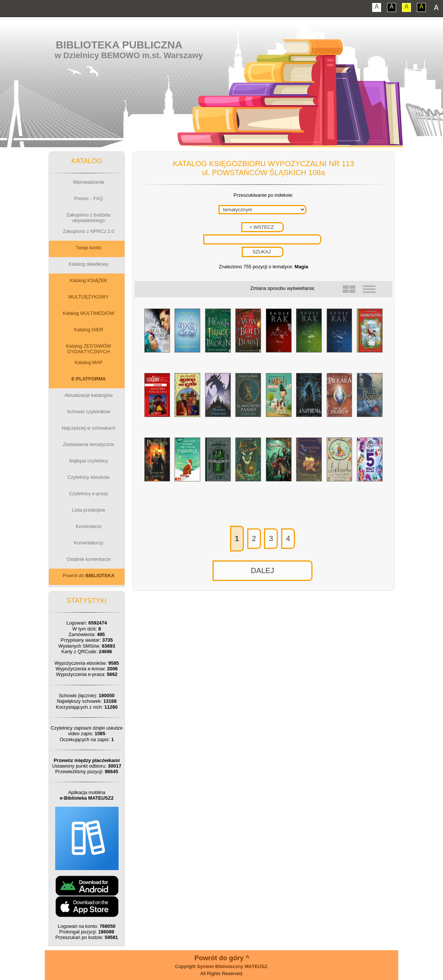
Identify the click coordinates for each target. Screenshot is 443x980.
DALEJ (263, 570)
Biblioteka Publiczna (119, 45)
